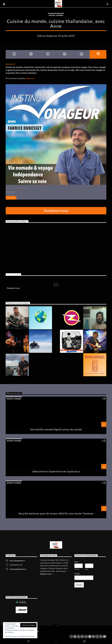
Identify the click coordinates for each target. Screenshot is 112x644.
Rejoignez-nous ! (47, 574)
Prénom (77, 569)
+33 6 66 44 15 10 (16, 565)
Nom (77, 562)
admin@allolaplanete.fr (18, 569)
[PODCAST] (10, 64)
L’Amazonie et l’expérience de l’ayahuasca (56, 471)
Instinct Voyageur (16, 188)
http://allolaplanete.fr (17, 561)
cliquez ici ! (30, 78)
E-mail (78, 574)
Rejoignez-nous (13, 274)
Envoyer (79, 585)
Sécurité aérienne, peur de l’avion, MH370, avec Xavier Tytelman (56, 513)
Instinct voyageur (56, 15)
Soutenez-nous (56, 211)
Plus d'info (11, 198)
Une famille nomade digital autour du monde (56, 429)
